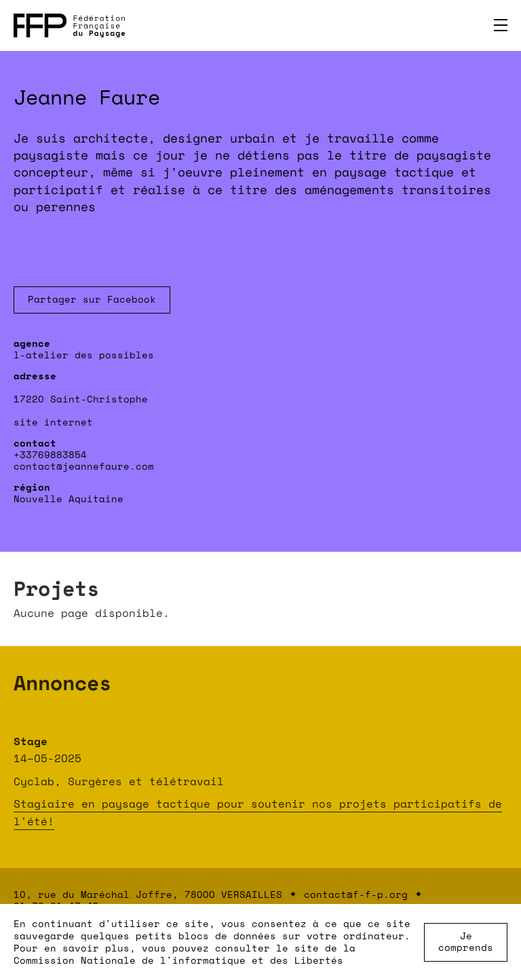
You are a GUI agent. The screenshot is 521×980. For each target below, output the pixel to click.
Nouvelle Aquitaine (69, 498)
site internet (53, 422)
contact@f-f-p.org (356, 894)
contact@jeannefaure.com (84, 466)
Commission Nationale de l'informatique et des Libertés (178, 960)
